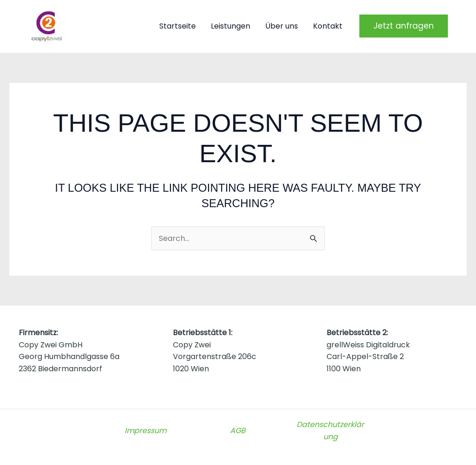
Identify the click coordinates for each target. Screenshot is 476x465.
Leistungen (231, 26)
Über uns (282, 26)
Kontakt (328, 26)
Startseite (178, 26)
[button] (404, 26)
